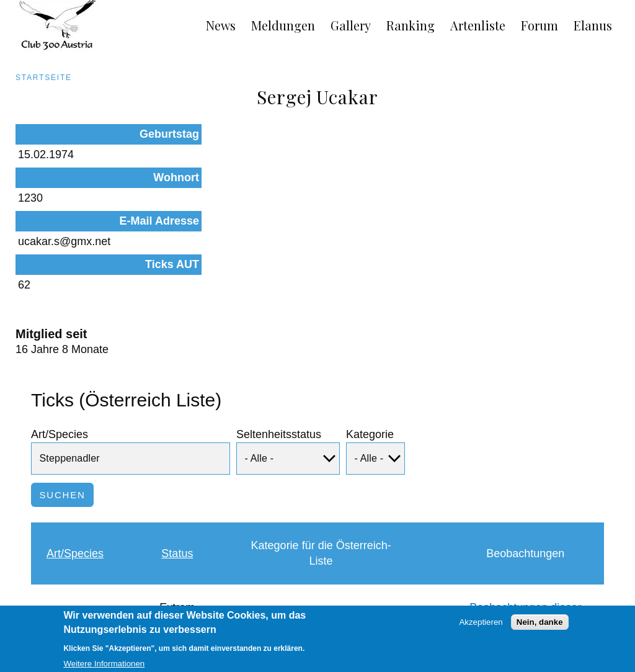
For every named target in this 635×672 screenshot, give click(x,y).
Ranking (411, 25)
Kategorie (370, 352)
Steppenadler (80, 534)
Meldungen (283, 25)
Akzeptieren (481, 626)
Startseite (44, 78)
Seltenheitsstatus (279, 352)
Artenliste (478, 25)
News (221, 25)
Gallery (351, 25)
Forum (540, 25)
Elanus (593, 25)
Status (177, 472)
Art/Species (60, 352)
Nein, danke (540, 626)
